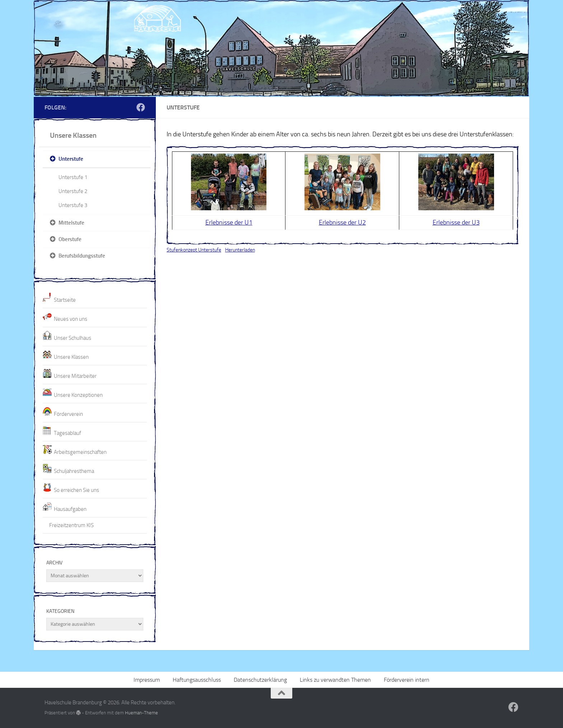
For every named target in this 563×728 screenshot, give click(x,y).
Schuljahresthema (74, 471)
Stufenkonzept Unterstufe (194, 250)
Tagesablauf (68, 433)
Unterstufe (71, 159)
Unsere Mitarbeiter (75, 376)
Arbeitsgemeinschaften (80, 452)
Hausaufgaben (70, 509)
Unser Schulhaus (73, 338)
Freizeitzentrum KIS (71, 525)
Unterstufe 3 (73, 205)
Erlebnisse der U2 (342, 222)
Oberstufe (70, 239)
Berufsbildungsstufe (82, 256)
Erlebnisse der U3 (456, 222)
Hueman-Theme (141, 713)
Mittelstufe (71, 223)
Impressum (147, 680)
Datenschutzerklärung (260, 680)
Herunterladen (240, 250)
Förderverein (68, 414)
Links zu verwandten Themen (335, 680)
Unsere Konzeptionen (78, 395)
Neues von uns (71, 319)
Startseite (65, 300)
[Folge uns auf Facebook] (141, 107)
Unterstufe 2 (73, 191)
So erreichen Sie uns (76, 490)
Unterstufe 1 (73, 177)
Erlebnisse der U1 (229, 222)
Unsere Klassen (73, 135)
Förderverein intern (407, 680)
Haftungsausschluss (197, 680)
